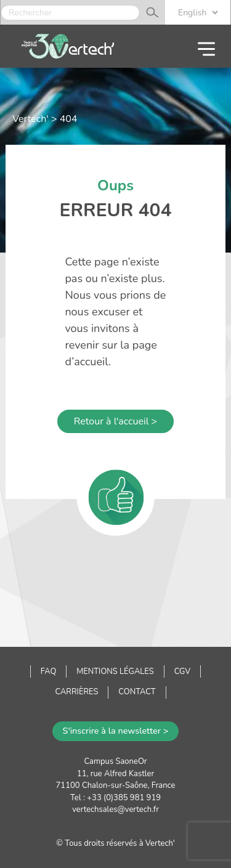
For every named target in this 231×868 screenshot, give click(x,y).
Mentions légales (115, 671)
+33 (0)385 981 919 (124, 798)
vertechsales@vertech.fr (115, 809)
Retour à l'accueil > (115, 421)
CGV (183, 671)
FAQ (48, 671)
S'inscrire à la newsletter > (116, 731)
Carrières (76, 692)
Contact (137, 692)
